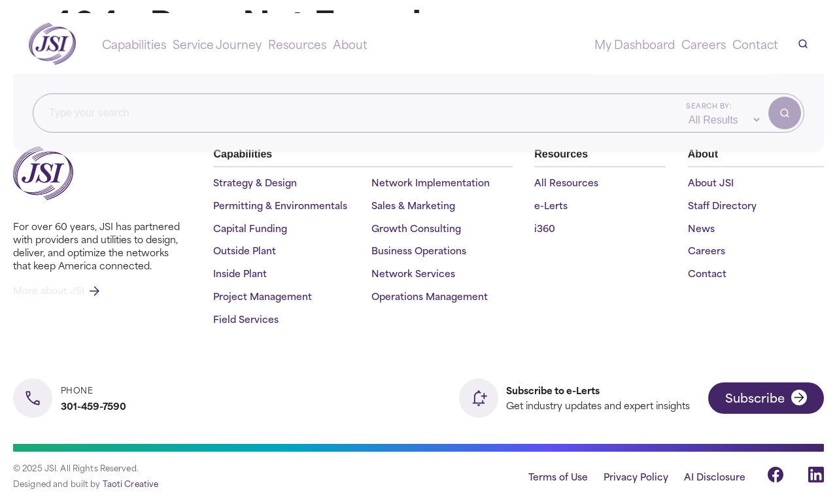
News (701, 228)
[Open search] (803, 44)
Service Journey (217, 44)
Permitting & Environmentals (280, 206)
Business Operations (419, 251)
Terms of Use (558, 476)
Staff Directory (722, 206)
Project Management (263, 296)
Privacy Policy (636, 476)
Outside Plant (245, 251)
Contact (755, 44)
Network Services (413, 274)
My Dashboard (635, 44)
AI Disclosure (715, 476)
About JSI (711, 183)
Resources (297, 44)
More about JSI (56, 290)
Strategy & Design (255, 183)
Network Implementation (431, 183)
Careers (704, 44)
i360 (545, 228)
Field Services (246, 319)
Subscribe (766, 397)
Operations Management (430, 296)
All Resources (566, 183)
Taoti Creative (131, 483)
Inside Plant (240, 274)
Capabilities (134, 44)
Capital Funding (250, 228)
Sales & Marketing (413, 206)
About (350, 44)
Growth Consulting (416, 228)
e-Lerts (551, 206)
